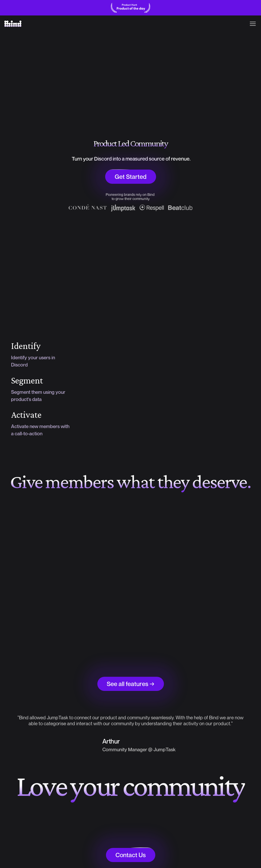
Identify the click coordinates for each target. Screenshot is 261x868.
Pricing (129, 23)
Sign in (245, 23)
